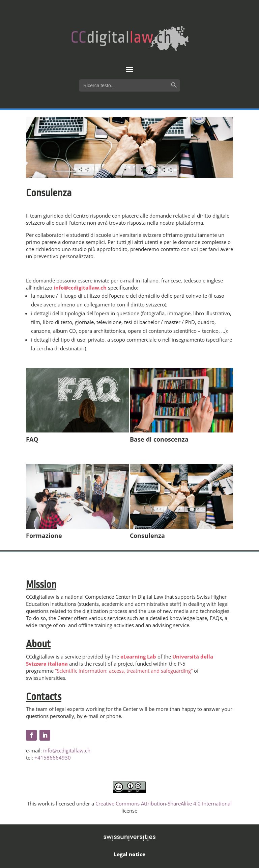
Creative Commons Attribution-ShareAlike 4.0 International (164, 803)
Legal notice (129, 854)
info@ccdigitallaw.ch (80, 288)
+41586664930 (53, 758)
